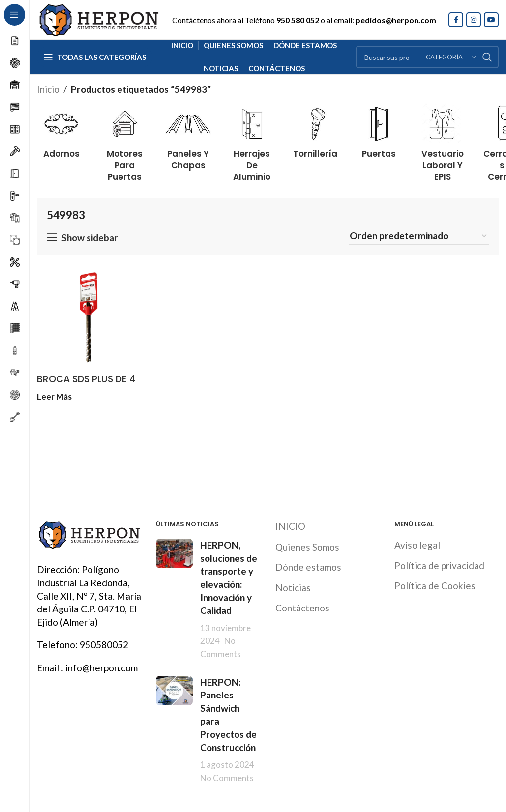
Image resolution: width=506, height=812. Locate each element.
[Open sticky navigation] (95, 57)
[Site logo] (98, 18)
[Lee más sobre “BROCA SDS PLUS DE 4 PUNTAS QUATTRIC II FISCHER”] (54, 396)
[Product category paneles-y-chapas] (188, 135)
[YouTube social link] (491, 20)
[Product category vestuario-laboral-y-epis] (442, 141)
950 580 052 (298, 20)
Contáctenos (302, 608)
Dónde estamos (308, 567)
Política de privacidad (439, 565)
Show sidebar (90, 238)
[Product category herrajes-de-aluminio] (252, 141)
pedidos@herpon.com (396, 20)
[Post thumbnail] (174, 599)
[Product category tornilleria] (315, 130)
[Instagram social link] (474, 20)
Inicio (48, 89)
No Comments (227, 778)
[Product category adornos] (61, 130)
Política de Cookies (435, 586)
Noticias (293, 588)
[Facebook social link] (456, 20)
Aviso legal (417, 545)
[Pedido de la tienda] (419, 237)
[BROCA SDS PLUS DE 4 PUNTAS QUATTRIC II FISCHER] (89, 317)
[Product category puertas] (379, 130)
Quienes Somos (307, 547)
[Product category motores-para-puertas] (125, 141)
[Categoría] (451, 57)
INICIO (290, 526)
